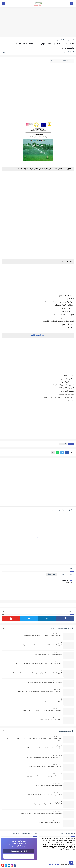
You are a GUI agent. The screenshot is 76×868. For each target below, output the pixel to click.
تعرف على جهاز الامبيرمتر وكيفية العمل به (50, 823)
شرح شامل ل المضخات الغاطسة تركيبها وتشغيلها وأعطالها (44, 748)
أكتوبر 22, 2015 (57, 643)
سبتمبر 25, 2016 (56, 736)
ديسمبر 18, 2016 (56, 671)
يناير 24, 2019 (57, 690)
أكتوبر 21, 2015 (57, 699)
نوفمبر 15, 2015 (57, 634)
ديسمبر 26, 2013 (56, 821)
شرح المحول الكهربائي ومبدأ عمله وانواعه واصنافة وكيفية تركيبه (44, 776)
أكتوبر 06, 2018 (57, 755)
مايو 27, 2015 (57, 652)
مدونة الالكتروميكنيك (54, 865)
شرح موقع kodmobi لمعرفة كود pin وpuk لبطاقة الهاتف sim (45, 682)
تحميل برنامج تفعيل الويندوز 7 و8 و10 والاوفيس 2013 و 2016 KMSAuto (43, 711)
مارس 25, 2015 (57, 774)
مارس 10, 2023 (57, 718)
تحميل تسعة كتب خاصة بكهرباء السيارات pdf (49, 701)
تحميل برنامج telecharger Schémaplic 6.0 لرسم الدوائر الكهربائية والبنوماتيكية (40, 692)
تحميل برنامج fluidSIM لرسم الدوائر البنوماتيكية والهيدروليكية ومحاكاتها (42, 636)
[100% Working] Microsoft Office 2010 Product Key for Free (45, 757)
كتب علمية (61, 40)
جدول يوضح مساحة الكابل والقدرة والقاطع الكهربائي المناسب (44, 795)
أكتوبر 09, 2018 (57, 662)
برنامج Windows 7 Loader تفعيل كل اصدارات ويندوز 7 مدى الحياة (44, 767)
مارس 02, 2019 (57, 708)
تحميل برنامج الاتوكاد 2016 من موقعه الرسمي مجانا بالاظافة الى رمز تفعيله (41, 645)
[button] (67, 452)
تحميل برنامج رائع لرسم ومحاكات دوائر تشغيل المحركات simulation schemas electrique (37, 673)
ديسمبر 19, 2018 (56, 765)
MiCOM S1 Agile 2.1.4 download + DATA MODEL (49, 720)
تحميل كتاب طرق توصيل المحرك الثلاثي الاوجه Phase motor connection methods (39, 664)
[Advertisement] (38, 22)
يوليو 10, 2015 (57, 746)
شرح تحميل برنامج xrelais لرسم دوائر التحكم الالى (48, 654)
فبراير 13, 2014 (57, 680)
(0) (4, 52)
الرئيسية (71, 40)
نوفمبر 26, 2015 (57, 802)
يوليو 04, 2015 (57, 793)
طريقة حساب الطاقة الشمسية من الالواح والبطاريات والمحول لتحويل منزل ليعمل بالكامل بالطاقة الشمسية (34, 740)
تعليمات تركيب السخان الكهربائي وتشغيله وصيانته (48, 804)
